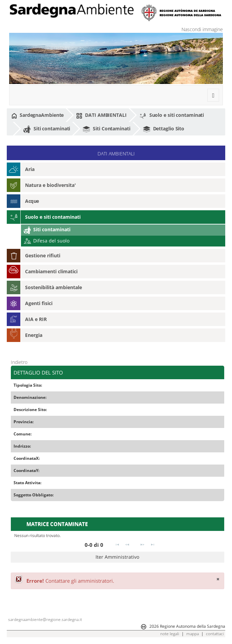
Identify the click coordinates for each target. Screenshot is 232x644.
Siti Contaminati (106, 129)
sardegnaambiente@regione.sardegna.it (45, 619)
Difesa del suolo (47, 241)
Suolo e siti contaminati (172, 115)
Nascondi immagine (202, 29)
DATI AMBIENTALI (101, 115)
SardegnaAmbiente (38, 115)
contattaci (215, 634)
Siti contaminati (47, 129)
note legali (170, 634)
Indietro (19, 362)
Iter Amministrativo (117, 557)
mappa (193, 634)
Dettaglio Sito (164, 129)
